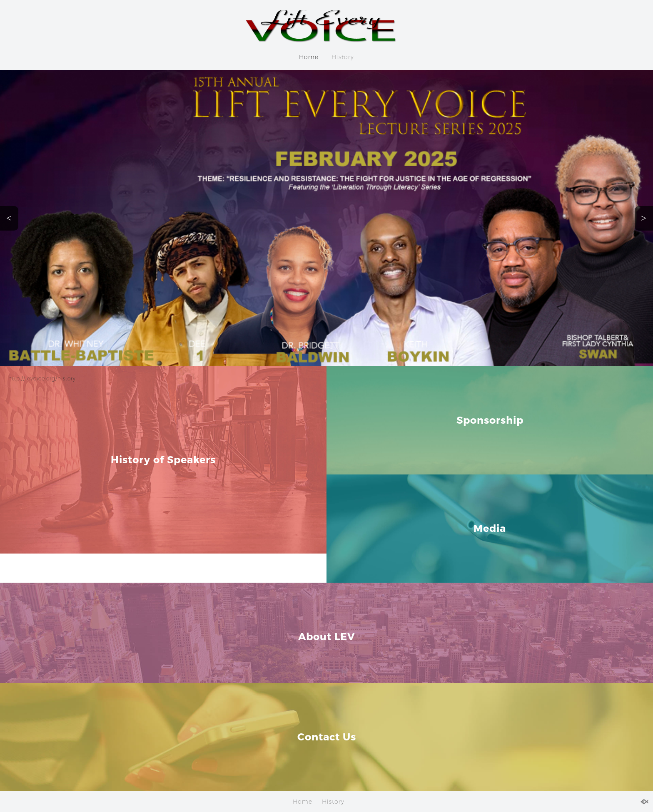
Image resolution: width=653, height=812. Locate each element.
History (343, 57)
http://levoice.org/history (42, 379)
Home (309, 57)
